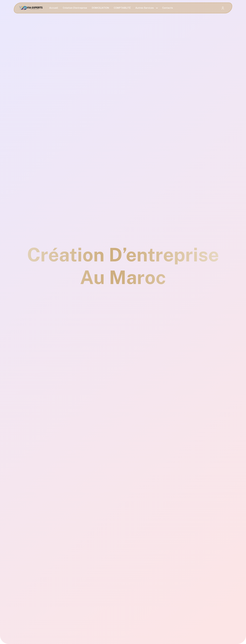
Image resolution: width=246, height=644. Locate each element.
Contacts (168, 8)
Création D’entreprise (75, 8)
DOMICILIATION (100, 8)
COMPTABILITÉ (122, 8)
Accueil (54, 8)
